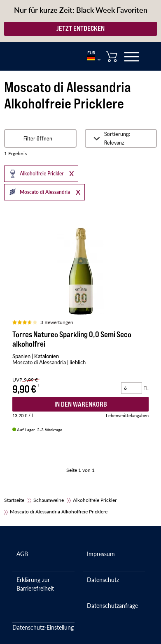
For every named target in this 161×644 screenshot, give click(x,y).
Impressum (101, 554)
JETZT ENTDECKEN (80, 28)
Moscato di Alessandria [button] (38, 192)
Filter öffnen (38, 138)
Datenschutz (103, 580)
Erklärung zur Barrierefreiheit (35, 584)
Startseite (14, 500)
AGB (22, 554)
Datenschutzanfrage (112, 605)
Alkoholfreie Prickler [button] (34, 174)
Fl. (146, 388)
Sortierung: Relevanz (117, 138)
